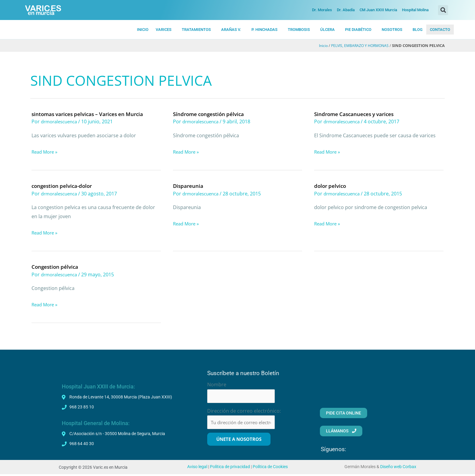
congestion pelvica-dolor (63, 186)
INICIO (143, 30)
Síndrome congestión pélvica (210, 114)
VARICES (164, 30)
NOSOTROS (392, 30)
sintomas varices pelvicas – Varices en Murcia (91, 114)
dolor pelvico (331, 186)
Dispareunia (189, 186)
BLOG (418, 30)
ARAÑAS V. (231, 30)
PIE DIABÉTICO (358, 30)
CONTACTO (440, 30)
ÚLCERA (327, 30)
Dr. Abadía (346, 10)
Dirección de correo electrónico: (244, 412)
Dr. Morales (322, 10)
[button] (443, 10)
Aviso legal (197, 469)
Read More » (46, 152)
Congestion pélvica (56, 267)
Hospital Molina (415, 10)
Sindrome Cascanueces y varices (356, 114)
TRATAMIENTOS (196, 30)
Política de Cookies (270, 469)
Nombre (217, 384)
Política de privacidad (230, 469)
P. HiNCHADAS (264, 30)
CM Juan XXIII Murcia (378, 10)
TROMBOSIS (299, 30)
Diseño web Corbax (398, 469)
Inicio (319, 46)
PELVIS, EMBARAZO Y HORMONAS (358, 46)
